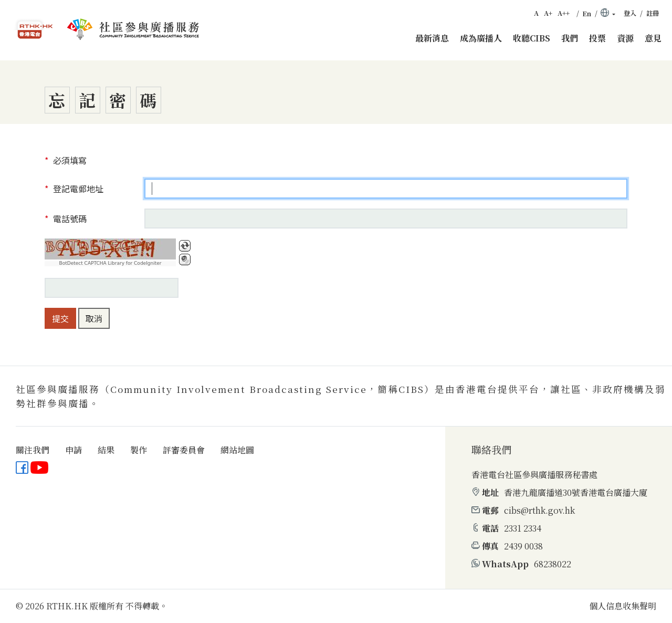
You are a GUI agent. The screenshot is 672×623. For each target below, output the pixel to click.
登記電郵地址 (77, 189)
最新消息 (432, 38)
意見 (653, 38)
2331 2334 (523, 528)
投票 (597, 38)
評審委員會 (184, 450)
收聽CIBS (532, 38)
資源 (625, 38)
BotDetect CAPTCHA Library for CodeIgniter (111, 263)
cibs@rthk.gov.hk (539, 510)
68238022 (553, 564)
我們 (570, 38)
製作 (139, 450)
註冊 (653, 13)
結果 (106, 450)
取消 (94, 318)
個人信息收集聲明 (623, 606)
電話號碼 (69, 219)
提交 (60, 318)
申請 (73, 450)
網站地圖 (237, 450)
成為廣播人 (481, 38)
